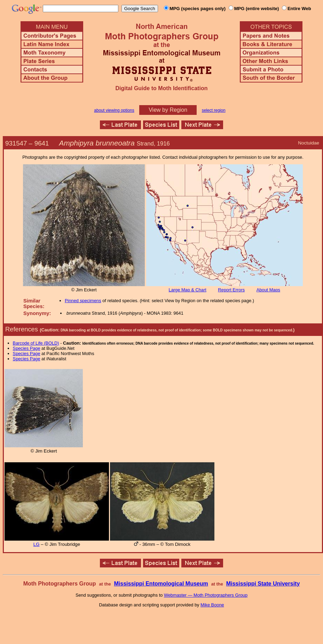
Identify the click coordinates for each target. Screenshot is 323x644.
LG (37, 544)
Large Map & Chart (188, 290)
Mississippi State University (263, 584)
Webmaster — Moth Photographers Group (206, 595)
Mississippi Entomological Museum (161, 584)
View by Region (168, 110)
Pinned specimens (83, 301)
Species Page (27, 348)
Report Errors (231, 290)
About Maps (268, 290)
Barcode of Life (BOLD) (36, 343)
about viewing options (114, 110)
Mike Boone (212, 605)
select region (214, 110)
